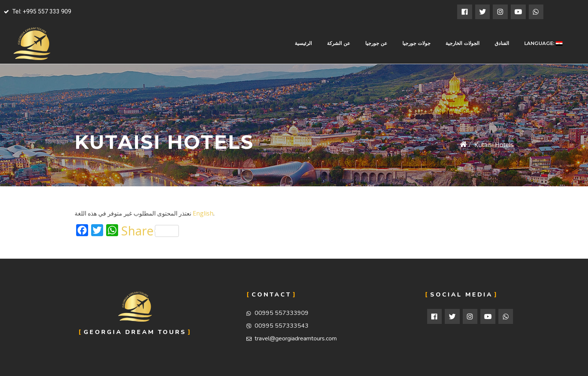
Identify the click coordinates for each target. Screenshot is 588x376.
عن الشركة (339, 43)
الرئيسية (303, 43)
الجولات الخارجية (463, 43)
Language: (543, 43)
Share (150, 231)
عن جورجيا (376, 43)
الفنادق (502, 43)
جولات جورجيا (416, 43)
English (203, 213)
